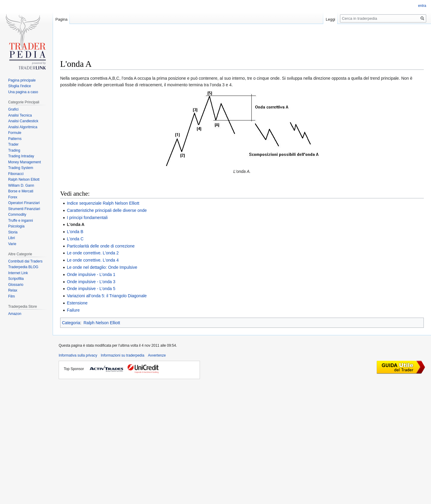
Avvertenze (157, 355)
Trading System (21, 168)
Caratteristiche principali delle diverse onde (107, 210)
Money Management (24, 162)
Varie (12, 244)
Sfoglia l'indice (19, 86)
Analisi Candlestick (23, 121)
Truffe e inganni (21, 221)
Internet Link (18, 273)
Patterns (15, 139)
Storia (13, 232)
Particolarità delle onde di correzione (101, 246)
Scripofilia (16, 279)
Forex (13, 197)
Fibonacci (16, 174)
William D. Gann (21, 185)
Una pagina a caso (23, 92)
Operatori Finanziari (24, 203)
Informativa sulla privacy (78, 355)
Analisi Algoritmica (23, 127)
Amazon (15, 314)
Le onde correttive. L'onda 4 (93, 260)
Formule (15, 133)
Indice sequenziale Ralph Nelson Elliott (103, 203)
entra (422, 6)
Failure (73, 310)
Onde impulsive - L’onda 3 (91, 282)
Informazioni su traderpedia (123, 355)
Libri (12, 238)
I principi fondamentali (87, 218)
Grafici (13, 109)
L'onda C (75, 239)
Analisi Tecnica (20, 115)
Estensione (77, 303)
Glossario (16, 285)
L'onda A (76, 224)
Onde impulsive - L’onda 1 (91, 274)
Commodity (17, 215)
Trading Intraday (21, 156)
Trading (14, 150)
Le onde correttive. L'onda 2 (93, 253)
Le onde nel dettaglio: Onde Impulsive (102, 267)
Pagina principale (22, 80)
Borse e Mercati (21, 191)
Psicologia (16, 226)
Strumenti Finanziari (24, 209)
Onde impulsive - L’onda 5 (91, 289)
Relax (13, 290)
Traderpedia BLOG (23, 267)
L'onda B (75, 232)
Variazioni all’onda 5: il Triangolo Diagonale (107, 296)
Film (12, 296)
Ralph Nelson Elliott (102, 323)
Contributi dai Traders (25, 261)
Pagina (61, 19)
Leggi (330, 19)
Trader (13, 144)
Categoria (71, 323)
